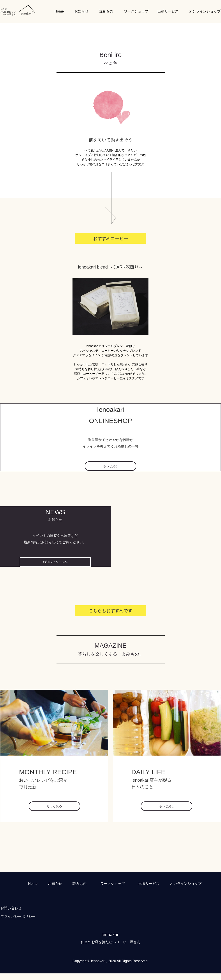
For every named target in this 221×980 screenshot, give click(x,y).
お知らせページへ (55, 562)
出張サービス (168, 11)
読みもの (106, 11)
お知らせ (81, 11)
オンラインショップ (205, 11)
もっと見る (111, 466)
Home (59, 11)
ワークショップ (136, 11)
